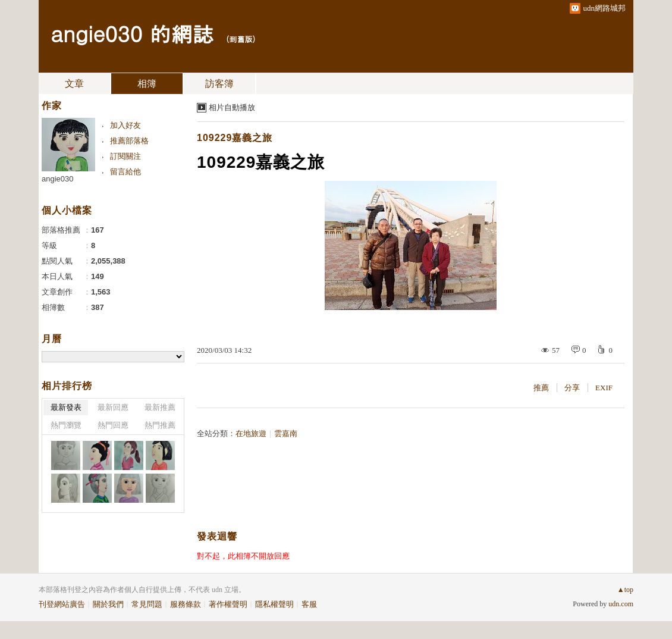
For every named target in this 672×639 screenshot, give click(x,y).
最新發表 (66, 407)
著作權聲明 (228, 604)
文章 (74, 84)
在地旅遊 (251, 433)
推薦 (541, 388)
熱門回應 (113, 425)
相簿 (147, 84)
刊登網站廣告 (62, 604)
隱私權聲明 (274, 604)
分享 (572, 388)
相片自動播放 (232, 107)
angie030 (58, 179)
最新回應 (113, 407)
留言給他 (125, 172)
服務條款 (186, 604)
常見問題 (147, 604)
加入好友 (125, 125)
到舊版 (241, 39)
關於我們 (108, 604)
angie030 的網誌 (132, 33)
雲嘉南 (286, 433)
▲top (625, 590)
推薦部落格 (129, 141)
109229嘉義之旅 (235, 138)
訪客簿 (219, 84)
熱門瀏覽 (66, 425)
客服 (309, 604)
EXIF (604, 388)
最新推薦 (160, 407)
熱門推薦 (160, 425)
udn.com (621, 604)
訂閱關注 (125, 156)
